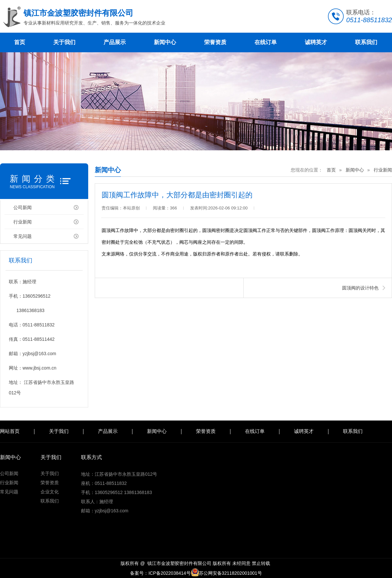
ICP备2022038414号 (169, 573)
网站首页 (10, 431)
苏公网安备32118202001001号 (226, 573)
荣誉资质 (215, 42)
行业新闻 (23, 222)
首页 (20, 42)
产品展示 (115, 42)
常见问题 (23, 236)
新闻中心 (165, 42)
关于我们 (64, 42)
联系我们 (366, 42)
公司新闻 (23, 207)
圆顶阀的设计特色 (360, 288)
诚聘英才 (316, 42)
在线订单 (266, 42)
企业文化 (50, 492)
